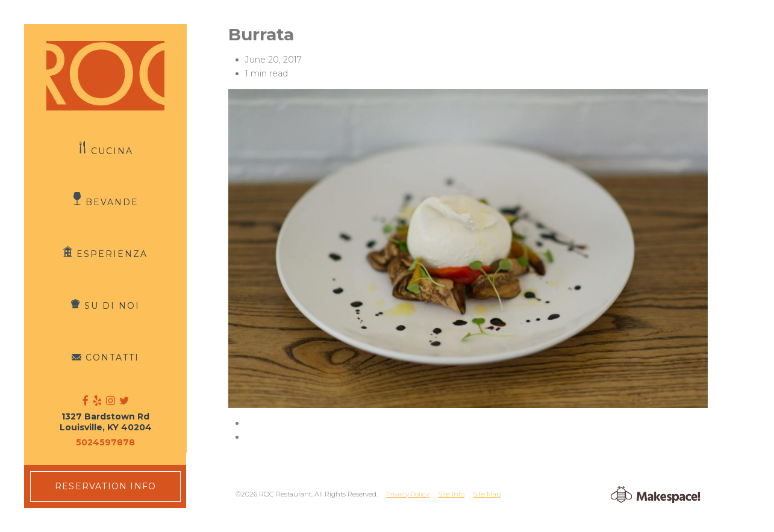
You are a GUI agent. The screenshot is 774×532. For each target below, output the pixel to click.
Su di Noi (112, 306)
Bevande (112, 202)
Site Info (451, 494)
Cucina (112, 150)
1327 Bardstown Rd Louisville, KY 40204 (106, 422)
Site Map (487, 494)
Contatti (112, 357)
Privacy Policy (408, 494)
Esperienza (112, 254)
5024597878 (105, 442)
